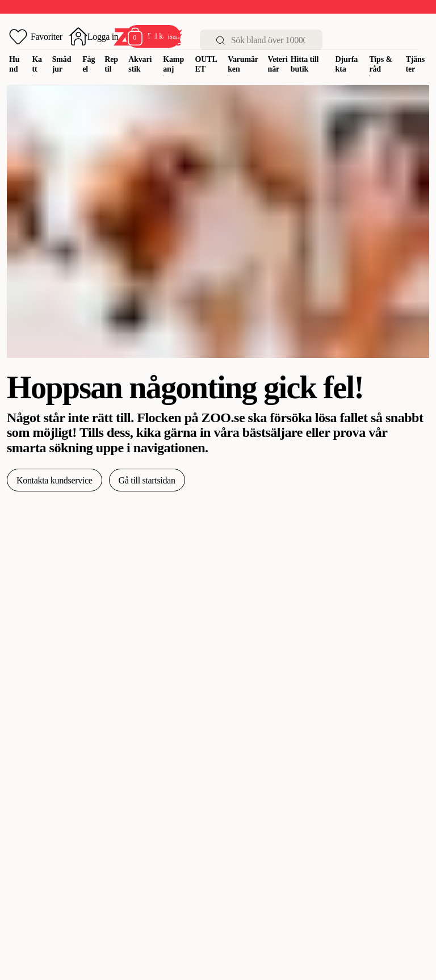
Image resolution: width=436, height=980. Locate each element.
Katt (37, 64)
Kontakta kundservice (54, 480)
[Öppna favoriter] (36, 36)
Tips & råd (381, 64)
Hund (14, 64)
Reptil (111, 64)
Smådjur (62, 64)
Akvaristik (140, 64)
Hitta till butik (305, 64)
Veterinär (278, 64)
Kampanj (173, 64)
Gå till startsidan (147, 480)
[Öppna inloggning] (94, 36)
